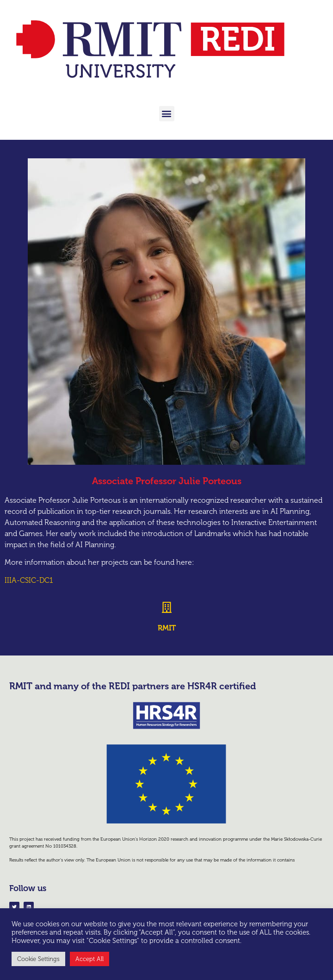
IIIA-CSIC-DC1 (29, 580)
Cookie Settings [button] (38, 959)
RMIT (167, 628)
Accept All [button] (89, 959)
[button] (167, 114)
